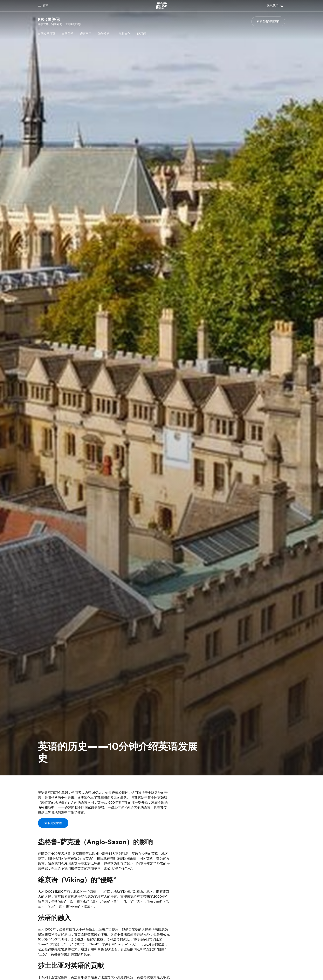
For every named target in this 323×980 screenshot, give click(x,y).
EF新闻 (142, 34)
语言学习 (86, 34)
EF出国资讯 (49, 20)
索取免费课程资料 (268, 21)
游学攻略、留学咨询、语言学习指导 (59, 24)
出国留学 (68, 34)
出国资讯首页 (47, 34)
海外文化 (125, 34)
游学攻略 (104, 34)
